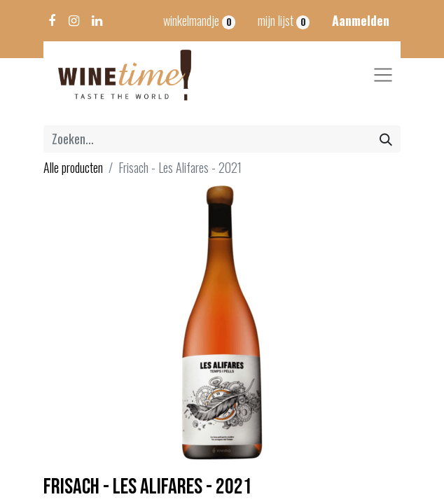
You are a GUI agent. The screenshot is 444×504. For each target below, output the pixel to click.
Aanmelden (361, 20)
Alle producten (73, 167)
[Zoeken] (386, 139)
